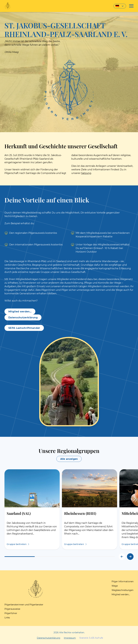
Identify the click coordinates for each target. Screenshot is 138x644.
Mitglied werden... (20, 312)
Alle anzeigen (69, 459)
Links (7, 618)
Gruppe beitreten (17, 544)
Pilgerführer (11, 613)
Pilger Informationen (123, 581)
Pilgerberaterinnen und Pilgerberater (24, 605)
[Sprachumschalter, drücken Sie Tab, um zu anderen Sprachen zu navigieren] (120, 6)
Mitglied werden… (121, 594)
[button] (130, 557)
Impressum (70, 638)
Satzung (86, 173)
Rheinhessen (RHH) (80, 513)
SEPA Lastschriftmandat (24, 328)
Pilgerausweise (12, 609)
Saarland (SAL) (19, 513)
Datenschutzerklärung (23, 318)
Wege (115, 586)
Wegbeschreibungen (122, 590)
